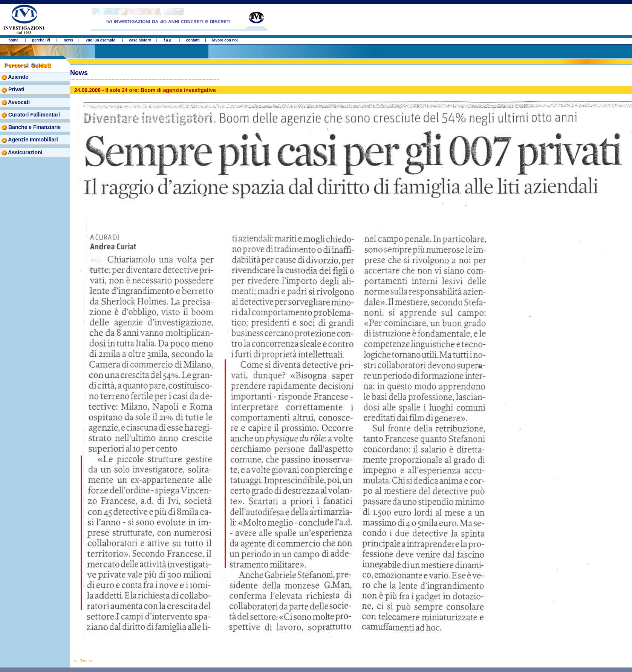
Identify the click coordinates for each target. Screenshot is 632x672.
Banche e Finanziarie (31, 127)
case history (140, 40)
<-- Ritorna (83, 661)
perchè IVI (42, 40)
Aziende (15, 77)
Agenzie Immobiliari (30, 140)
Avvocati (16, 102)
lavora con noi (225, 40)
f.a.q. (168, 40)
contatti (193, 40)
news (68, 40)
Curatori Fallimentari (31, 115)
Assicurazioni (22, 152)
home (13, 40)
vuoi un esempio (100, 40)
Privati (13, 89)
